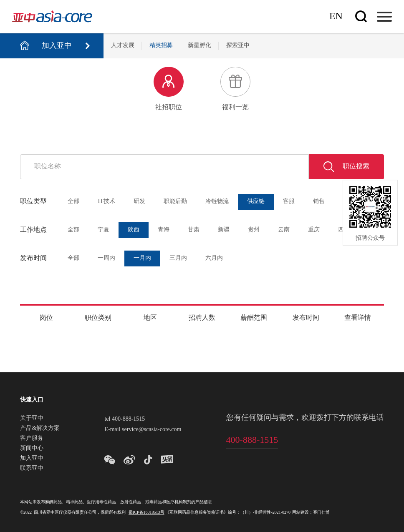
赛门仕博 (321, 513)
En (336, 16)
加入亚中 (32, 459)
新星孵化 (199, 46)
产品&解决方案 (40, 429)
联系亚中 (32, 469)
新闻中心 (32, 449)
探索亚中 (238, 46)
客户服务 (32, 439)
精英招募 (161, 46)
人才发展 (123, 46)
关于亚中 (32, 419)
